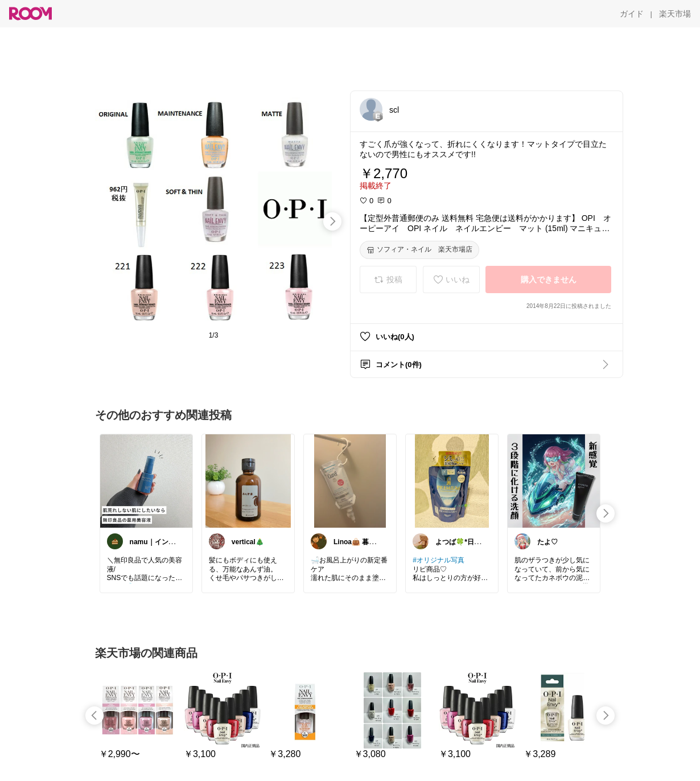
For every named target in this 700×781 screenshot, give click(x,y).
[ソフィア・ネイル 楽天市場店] (419, 250)
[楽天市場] (675, 14)
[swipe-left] (94, 716)
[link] (146, 480)
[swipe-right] (332, 221)
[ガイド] (632, 14)
